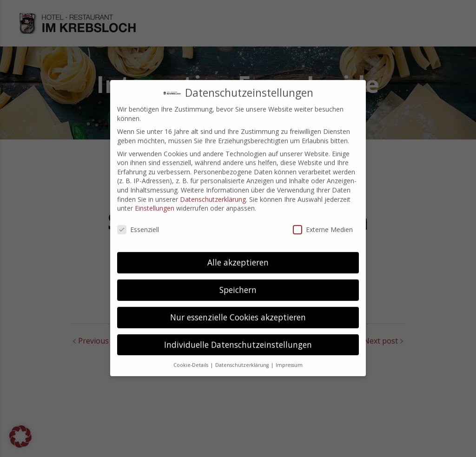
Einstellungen (155, 200)
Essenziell (138, 222)
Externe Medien (323, 222)
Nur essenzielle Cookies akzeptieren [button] (238, 309)
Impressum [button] (289, 357)
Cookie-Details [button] (192, 357)
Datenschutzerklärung (213, 191)
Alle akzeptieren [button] (238, 254)
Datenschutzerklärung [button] (243, 357)
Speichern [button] (238, 281)
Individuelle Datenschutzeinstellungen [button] (238, 336)
